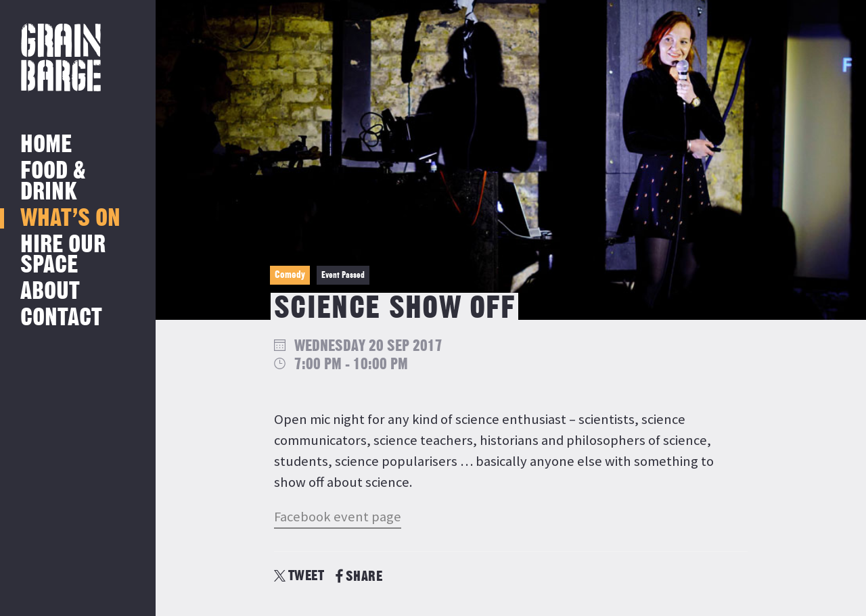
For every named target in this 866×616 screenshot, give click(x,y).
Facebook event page (338, 517)
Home (46, 145)
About (50, 292)
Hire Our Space (63, 255)
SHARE (359, 576)
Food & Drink (53, 182)
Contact (61, 318)
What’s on (70, 219)
